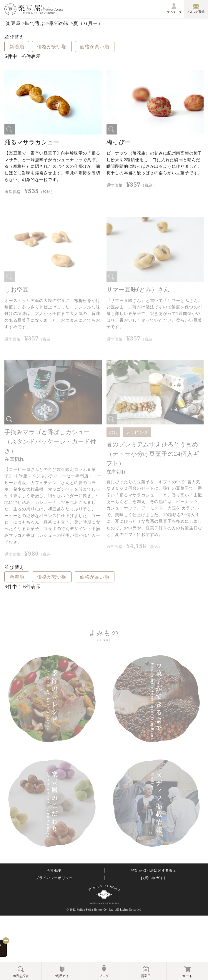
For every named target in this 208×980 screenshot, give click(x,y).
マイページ (174, 9)
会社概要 (54, 871)
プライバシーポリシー (54, 878)
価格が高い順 (95, 46)
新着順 (17, 46)
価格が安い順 (52, 46)
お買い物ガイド (154, 878)
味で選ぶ (35, 23)
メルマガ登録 (196, 9)
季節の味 (59, 23)
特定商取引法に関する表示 (154, 871)
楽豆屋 (13, 23)
